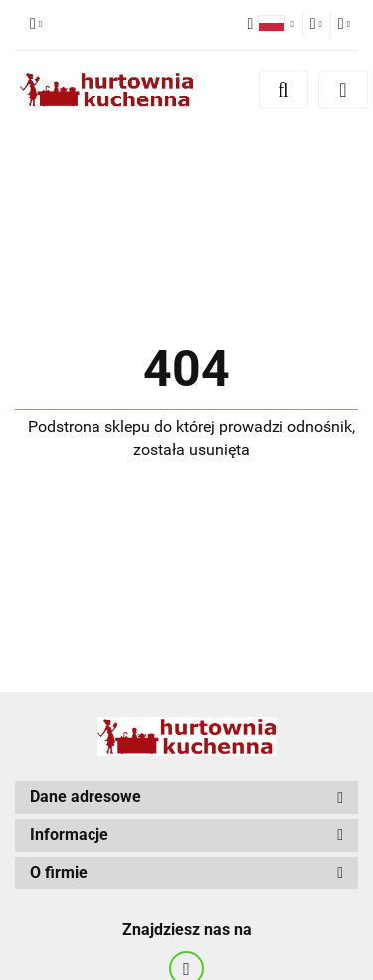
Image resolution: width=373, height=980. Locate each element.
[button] (186, 797)
